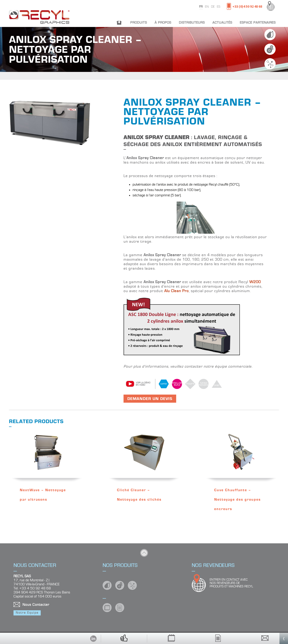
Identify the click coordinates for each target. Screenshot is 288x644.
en (207, 7)
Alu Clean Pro (177, 291)
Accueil (119, 23)
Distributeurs (192, 23)
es (219, 7)
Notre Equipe (27, 613)
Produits (139, 23)
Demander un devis (150, 399)
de (213, 7)
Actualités (222, 23)
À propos (163, 23)
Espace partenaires (258, 23)
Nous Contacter (36, 605)
